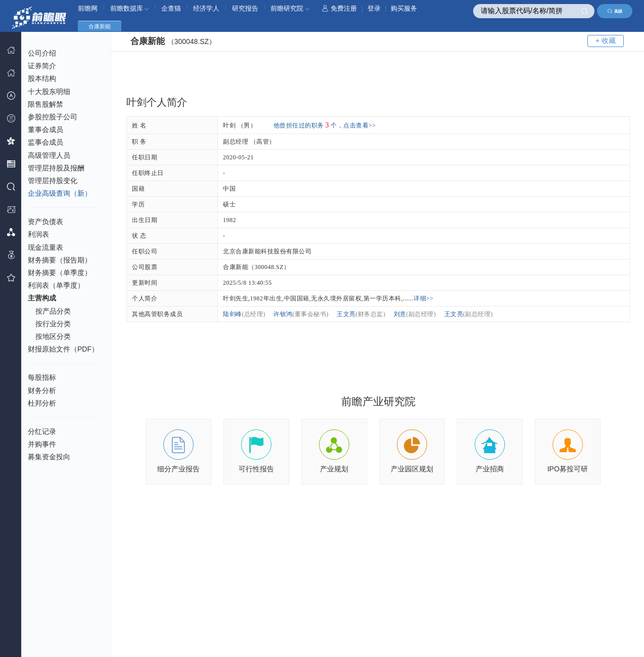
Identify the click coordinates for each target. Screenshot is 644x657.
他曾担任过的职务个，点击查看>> (325, 125)
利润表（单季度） (56, 285)
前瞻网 (88, 8)
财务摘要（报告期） (60, 260)
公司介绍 (42, 53)
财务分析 (42, 390)
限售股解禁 (45, 104)
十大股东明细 (49, 92)
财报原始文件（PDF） (63, 349)
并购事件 (42, 444)
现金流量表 (45, 247)
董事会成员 (45, 129)
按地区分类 (53, 336)
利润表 (38, 234)
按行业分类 (53, 324)
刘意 (415, 314)
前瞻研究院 (290, 8)
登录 (374, 8)
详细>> (424, 298)
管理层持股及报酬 (56, 168)
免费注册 (339, 8)
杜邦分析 (42, 403)
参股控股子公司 (53, 117)
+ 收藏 (606, 40)
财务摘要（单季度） (60, 273)
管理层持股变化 (53, 181)
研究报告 (245, 8)
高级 (615, 11)
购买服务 (404, 8)
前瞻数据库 (130, 8)
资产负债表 (45, 222)
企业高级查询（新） (60, 193)
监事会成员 (45, 142)
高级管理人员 (49, 155)
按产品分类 (53, 311)
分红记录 (42, 431)
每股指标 (42, 377)
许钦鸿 (301, 314)
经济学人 (206, 8)
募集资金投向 (49, 457)
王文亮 (361, 314)
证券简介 (42, 66)
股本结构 (42, 78)
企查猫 (171, 8)
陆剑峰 (244, 314)
